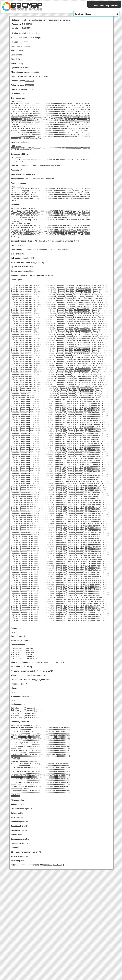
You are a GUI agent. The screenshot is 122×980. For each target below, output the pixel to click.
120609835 (30, 81)
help (108, 6)
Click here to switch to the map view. (25, 33)
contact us (115, 6)
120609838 (29, 85)
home (96, 6)
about (102, 6)
